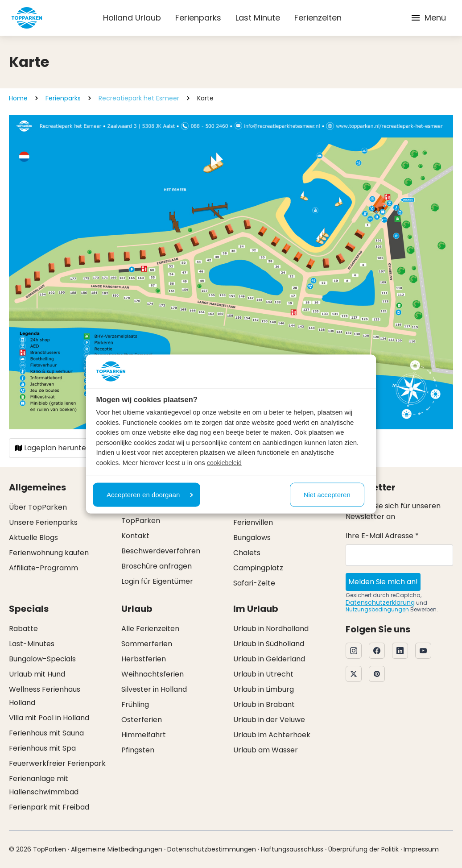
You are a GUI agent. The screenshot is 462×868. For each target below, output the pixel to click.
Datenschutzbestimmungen (212, 849)
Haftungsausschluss (292, 849)
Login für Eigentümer (157, 581)
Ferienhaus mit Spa (42, 748)
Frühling (135, 704)
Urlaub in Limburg (264, 689)
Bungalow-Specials (42, 659)
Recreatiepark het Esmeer (139, 98)
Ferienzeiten (318, 18)
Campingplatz (258, 568)
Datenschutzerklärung (380, 602)
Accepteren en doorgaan (150, 494)
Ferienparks (198, 18)
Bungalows (252, 538)
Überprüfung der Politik (363, 849)
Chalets (247, 553)
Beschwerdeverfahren (161, 551)
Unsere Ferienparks (43, 522)
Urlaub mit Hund (37, 674)
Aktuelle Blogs (33, 538)
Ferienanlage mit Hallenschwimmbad (44, 785)
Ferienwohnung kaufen (49, 553)
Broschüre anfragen (157, 566)
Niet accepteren (327, 494)
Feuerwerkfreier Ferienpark (57, 763)
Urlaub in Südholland (269, 644)
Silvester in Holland (154, 689)
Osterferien (142, 720)
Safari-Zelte (254, 583)
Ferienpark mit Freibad (49, 807)
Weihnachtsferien (153, 674)
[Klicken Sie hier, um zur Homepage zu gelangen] (27, 18)
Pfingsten (138, 750)
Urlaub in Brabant (264, 704)
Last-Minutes (32, 644)
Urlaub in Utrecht (263, 674)
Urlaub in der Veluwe (269, 720)
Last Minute (258, 18)
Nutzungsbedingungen (377, 609)
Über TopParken (38, 507)
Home (18, 98)
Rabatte (23, 629)
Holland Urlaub (132, 18)
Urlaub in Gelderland (269, 659)
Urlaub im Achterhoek (272, 735)
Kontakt (135, 536)
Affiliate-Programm (43, 568)
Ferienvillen (253, 522)
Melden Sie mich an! (383, 582)
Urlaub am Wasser (266, 750)
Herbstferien (144, 659)
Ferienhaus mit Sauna (46, 733)
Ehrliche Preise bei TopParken (153, 514)
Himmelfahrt (144, 735)
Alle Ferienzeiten (150, 629)
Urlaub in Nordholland (271, 629)
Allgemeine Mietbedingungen (117, 849)
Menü (428, 18)
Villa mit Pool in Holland (49, 718)
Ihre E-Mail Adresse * (382, 536)
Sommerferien (147, 644)
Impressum (421, 849)
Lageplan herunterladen (62, 448)
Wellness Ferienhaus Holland (45, 696)
